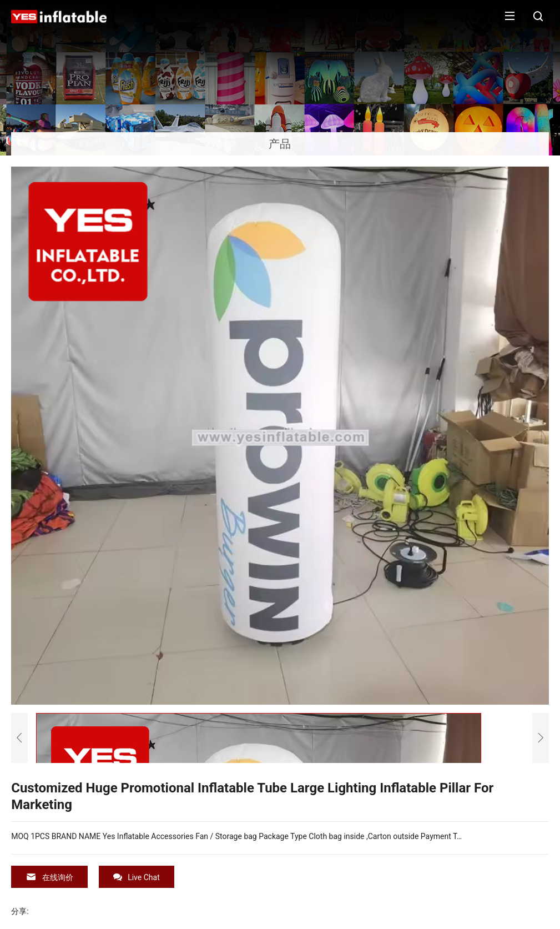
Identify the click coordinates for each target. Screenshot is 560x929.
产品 (280, 144)
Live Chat (137, 877)
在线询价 (49, 877)
